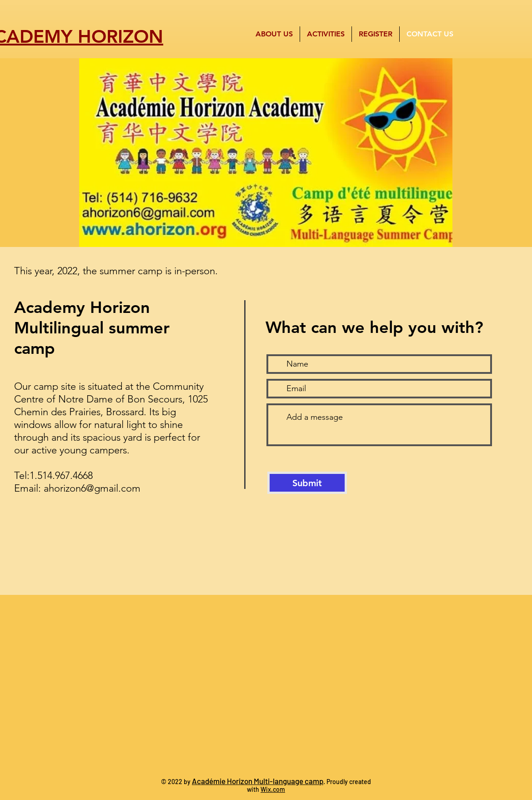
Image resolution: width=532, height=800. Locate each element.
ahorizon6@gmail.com (92, 488)
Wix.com (273, 789)
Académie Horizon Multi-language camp (258, 781)
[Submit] (307, 483)
